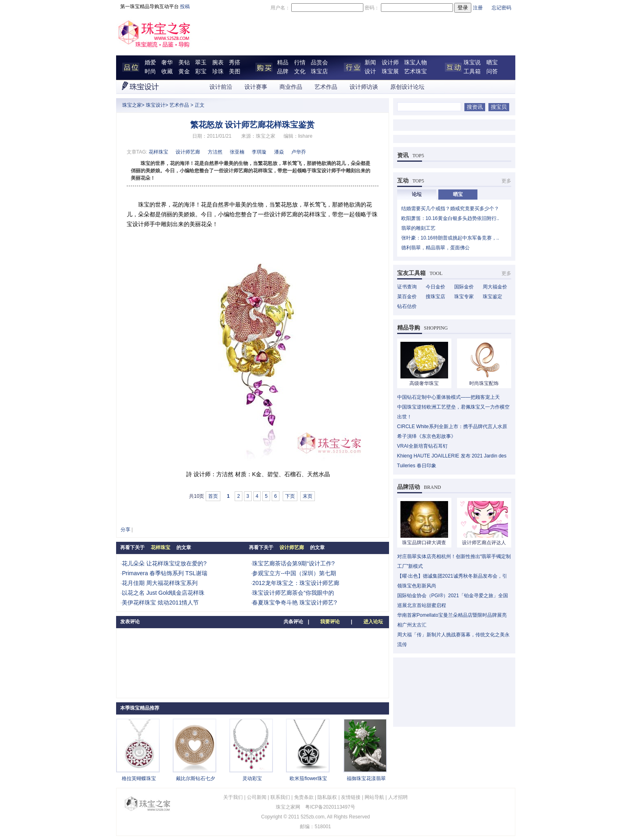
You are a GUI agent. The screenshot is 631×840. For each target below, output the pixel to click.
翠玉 (201, 63)
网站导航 (374, 797)
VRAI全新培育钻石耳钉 (422, 446)
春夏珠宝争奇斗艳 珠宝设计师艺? (295, 603)
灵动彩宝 (252, 778)
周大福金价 (495, 287)
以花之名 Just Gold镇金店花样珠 (163, 593)
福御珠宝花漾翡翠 (366, 778)
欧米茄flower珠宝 (308, 778)
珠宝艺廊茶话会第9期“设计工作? (293, 563)
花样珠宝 (158, 152)
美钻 (184, 63)
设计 (370, 71)
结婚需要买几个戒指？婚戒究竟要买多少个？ (450, 209)
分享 (125, 530)
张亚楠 (237, 152)
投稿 (185, 7)
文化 (300, 71)
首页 (213, 496)
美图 (235, 71)
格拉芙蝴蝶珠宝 (139, 778)
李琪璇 (259, 152)
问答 (492, 71)
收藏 (167, 71)
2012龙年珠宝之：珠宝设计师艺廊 (296, 583)
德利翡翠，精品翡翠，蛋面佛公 (435, 248)
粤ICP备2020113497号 (330, 807)
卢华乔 (299, 152)
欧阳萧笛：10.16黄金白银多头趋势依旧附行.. (450, 218)
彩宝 (201, 71)
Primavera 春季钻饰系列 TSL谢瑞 (164, 573)
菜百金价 (407, 297)
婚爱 (150, 63)
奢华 (167, 63)
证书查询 (407, 287)
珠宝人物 (416, 63)
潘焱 (279, 152)
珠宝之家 (132, 105)
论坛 (417, 194)
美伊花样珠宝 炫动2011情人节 (160, 603)
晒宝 (492, 63)
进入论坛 (373, 622)
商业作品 (291, 87)
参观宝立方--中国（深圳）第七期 (294, 573)
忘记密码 (501, 8)
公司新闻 (257, 797)
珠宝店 (319, 71)
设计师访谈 (364, 87)
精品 (283, 63)
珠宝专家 (464, 297)
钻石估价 (407, 306)
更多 (506, 181)
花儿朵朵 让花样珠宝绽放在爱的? (164, 563)
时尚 (150, 71)
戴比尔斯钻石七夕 (196, 778)
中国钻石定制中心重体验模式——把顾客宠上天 (449, 397)
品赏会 (319, 63)
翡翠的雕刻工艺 (418, 228)
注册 (478, 8)
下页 (290, 496)
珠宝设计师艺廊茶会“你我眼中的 (293, 593)
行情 (300, 63)
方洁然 (215, 152)
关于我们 (233, 797)
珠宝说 (472, 63)
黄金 (184, 71)
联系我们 (280, 797)
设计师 (390, 63)
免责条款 (304, 797)
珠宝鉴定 (492, 297)
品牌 (283, 71)
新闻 (370, 63)
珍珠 (218, 71)
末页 (308, 496)
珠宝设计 (156, 105)
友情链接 (351, 797)
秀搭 (235, 63)
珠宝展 (390, 71)
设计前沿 (221, 87)
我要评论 (330, 622)
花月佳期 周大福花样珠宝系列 (160, 583)
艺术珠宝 (416, 71)
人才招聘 (398, 797)
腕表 (218, 63)
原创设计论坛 (407, 87)
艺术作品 (326, 87)
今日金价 (435, 287)
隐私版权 (327, 797)
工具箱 (472, 71)
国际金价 (464, 287)
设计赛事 (256, 87)
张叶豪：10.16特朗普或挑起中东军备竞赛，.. (450, 238)
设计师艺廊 (188, 152)
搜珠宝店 (435, 297)
